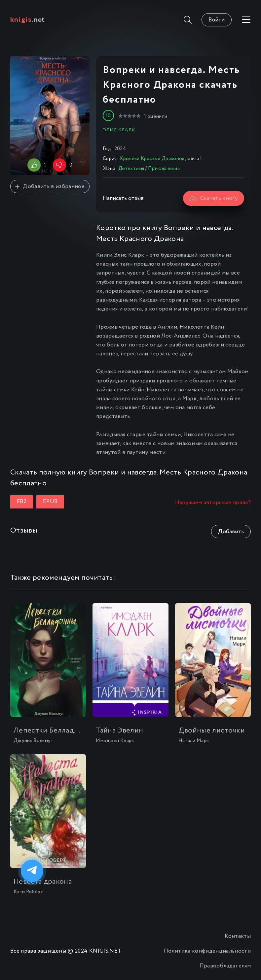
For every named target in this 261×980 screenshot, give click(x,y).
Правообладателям (225, 966)
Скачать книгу (214, 198)
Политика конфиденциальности (207, 951)
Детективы (131, 169)
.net (28, 20)
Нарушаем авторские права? (213, 503)
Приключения (164, 169)
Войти (217, 20)
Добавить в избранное (50, 187)
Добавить (231, 532)
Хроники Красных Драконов (152, 159)
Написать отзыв (123, 198)
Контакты (238, 936)
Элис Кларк (119, 130)
